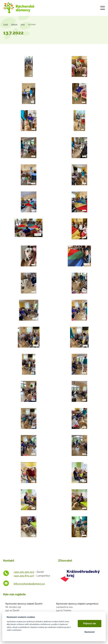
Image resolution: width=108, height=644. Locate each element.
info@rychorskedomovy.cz (29, 584)
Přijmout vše (90, 623)
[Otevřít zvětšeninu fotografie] (29, 66)
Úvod (5, 24)
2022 (23, 24)
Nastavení (89, 632)
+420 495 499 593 (24, 572)
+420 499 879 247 (24, 576)
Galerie (14, 24)
